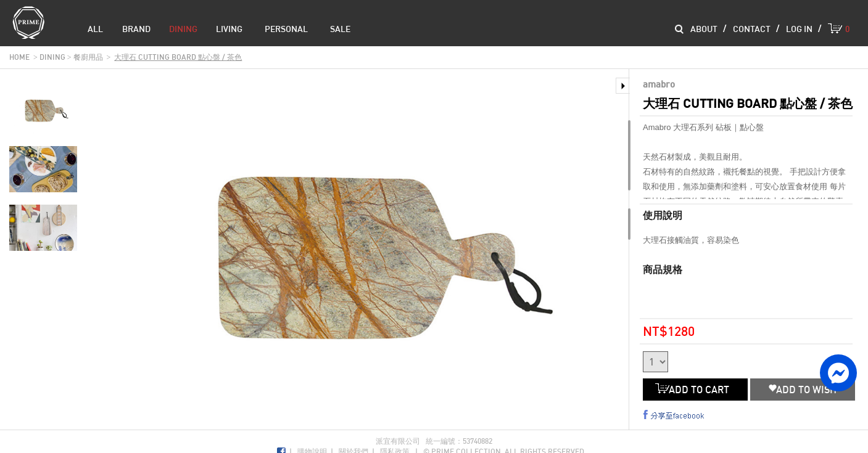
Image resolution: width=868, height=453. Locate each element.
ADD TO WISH (803, 390)
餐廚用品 (88, 57)
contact (752, 29)
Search (679, 29)
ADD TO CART (695, 390)
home (19, 57)
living (229, 29)
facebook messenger (838, 373)
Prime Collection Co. (28, 22)
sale (340, 29)
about (704, 29)
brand (136, 29)
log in (799, 29)
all (95, 29)
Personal (286, 29)
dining (183, 29)
